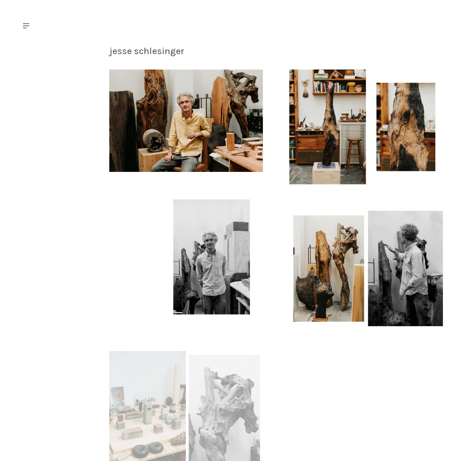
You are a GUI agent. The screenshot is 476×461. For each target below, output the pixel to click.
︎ (26, 26)
